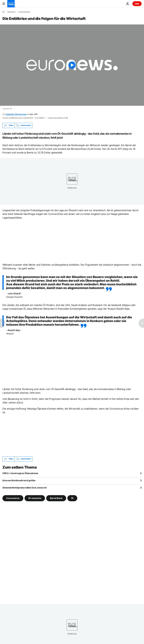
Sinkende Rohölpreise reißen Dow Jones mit (25, 488)
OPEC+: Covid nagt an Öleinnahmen (20, 473)
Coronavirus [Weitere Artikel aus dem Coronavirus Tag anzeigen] (13, 498)
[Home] (3, 12)
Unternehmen (24, 12)
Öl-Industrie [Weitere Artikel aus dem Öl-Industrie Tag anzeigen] (35, 498)
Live (137, 4)
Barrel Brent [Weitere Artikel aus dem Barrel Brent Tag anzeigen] (56, 498)
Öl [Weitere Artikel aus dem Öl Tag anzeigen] (72, 498)
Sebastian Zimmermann (16, 114)
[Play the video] (72, 65)
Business (11, 12)
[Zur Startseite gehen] (11, 4)
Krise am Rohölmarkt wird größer (19, 480)
